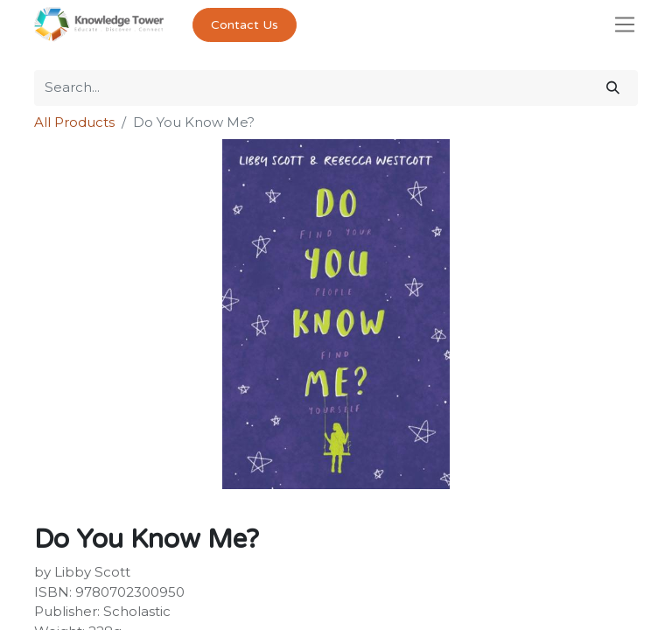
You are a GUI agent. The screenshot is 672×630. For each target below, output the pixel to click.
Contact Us (245, 25)
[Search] (613, 88)
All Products (74, 122)
